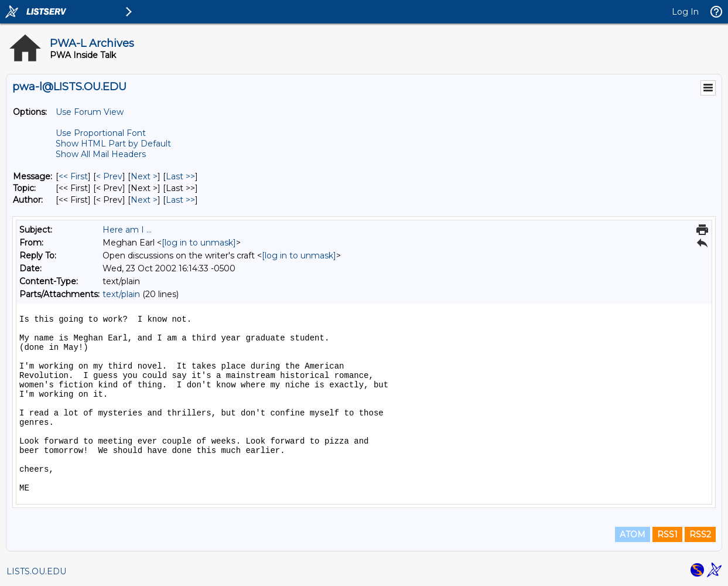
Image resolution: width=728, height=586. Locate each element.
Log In (685, 12)
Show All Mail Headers (101, 154)
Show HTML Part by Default (113, 144)
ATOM (633, 534)
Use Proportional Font (101, 133)
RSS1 (667, 534)
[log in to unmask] (199, 243)
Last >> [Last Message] (180, 176)
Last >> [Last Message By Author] (180, 200)
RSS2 (700, 534)
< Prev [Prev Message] (109, 176)
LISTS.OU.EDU (36, 571)
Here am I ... (127, 230)
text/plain (121, 294)
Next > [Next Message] (144, 176)
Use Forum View (90, 112)
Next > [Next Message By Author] (144, 200)
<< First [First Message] (73, 176)
